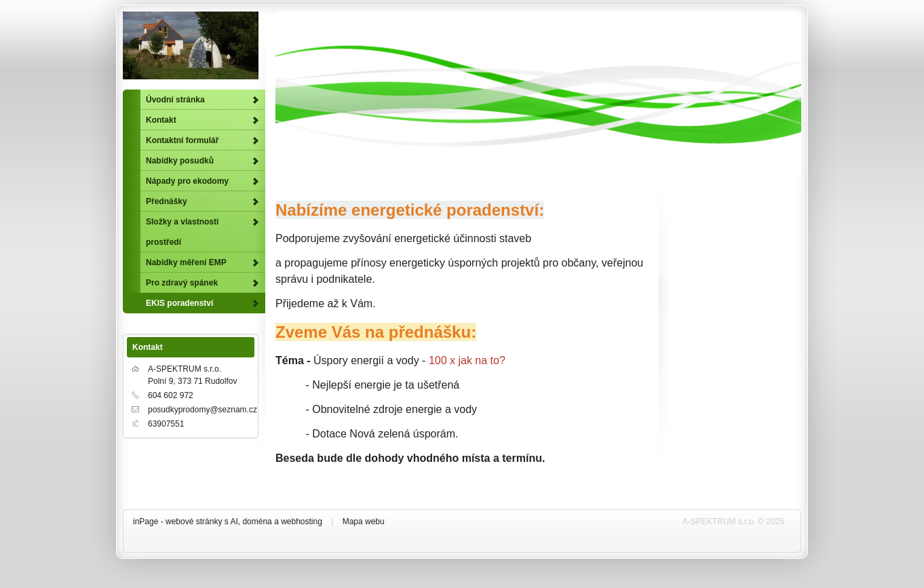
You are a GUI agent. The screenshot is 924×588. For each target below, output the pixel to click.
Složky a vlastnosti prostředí (182, 232)
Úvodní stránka (175, 100)
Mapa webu (364, 522)
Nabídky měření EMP (186, 262)
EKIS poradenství (179, 303)
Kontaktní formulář (182, 140)
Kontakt (161, 120)
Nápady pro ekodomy (187, 181)
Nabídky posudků (180, 161)
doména (257, 522)
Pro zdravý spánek (182, 283)
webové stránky (194, 522)
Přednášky (167, 201)
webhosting (302, 522)
